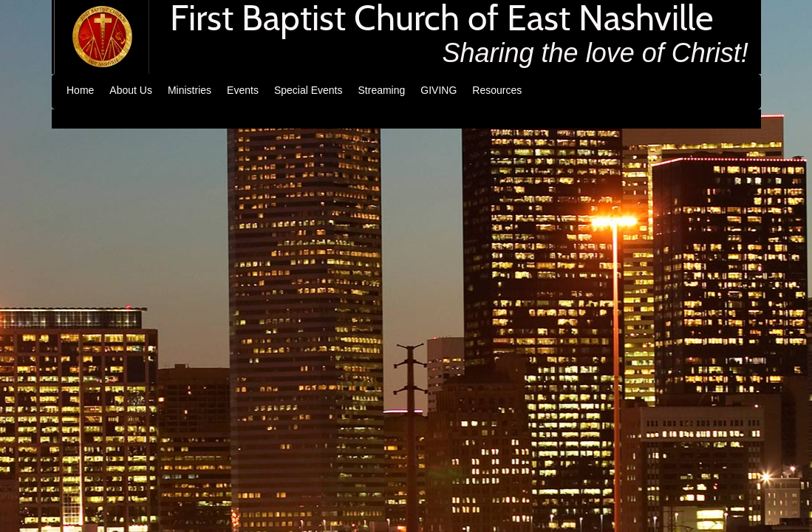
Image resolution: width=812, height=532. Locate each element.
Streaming (382, 90)
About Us (131, 90)
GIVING (439, 90)
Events (243, 90)
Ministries (190, 90)
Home (80, 90)
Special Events (308, 90)
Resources (497, 90)
